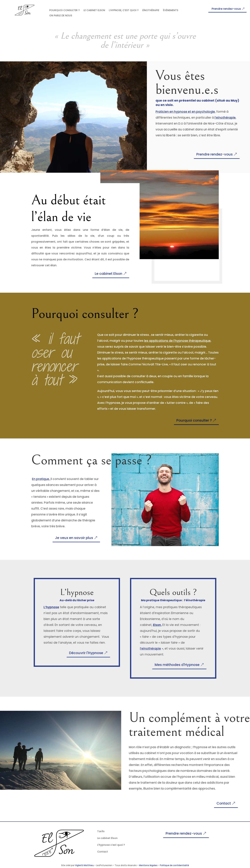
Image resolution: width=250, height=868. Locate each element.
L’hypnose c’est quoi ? (111, 845)
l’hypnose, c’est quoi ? (124, 11)
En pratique (41, 479)
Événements (171, 11)
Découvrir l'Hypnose (86, 653)
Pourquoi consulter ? (64, 11)
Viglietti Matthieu (84, 865)
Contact (224, 803)
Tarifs (101, 831)
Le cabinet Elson (94, 11)
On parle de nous (61, 16)
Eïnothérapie (151, 11)
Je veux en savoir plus (74, 538)
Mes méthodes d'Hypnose (177, 665)
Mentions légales (148, 865)
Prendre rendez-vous (226, 9)
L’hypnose (51, 607)
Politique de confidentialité (174, 865)
